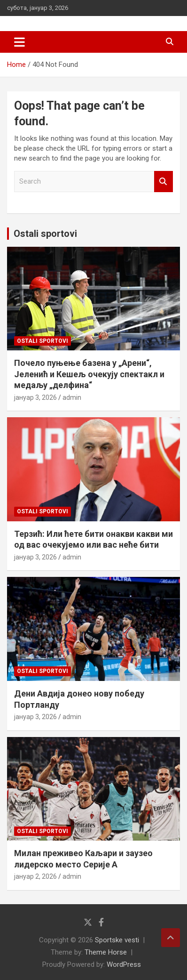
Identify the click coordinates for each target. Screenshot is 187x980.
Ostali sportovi (45, 234)
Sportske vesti (117, 940)
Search (164, 182)
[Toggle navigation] (19, 42)
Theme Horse (106, 952)
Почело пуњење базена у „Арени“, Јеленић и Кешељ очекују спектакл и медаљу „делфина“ (89, 374)
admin (72, 397)
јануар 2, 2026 (35, 876)
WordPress (124, 964)
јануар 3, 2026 (35, 397)
